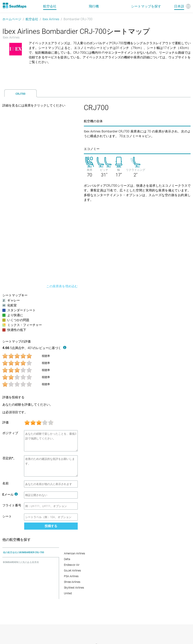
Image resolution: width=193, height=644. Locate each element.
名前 (6, 483)
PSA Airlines (71, 576)
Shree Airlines (72, 582)
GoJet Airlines (72, 571)
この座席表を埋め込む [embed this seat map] (62, 286)
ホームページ (12, 19)
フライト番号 (12, 505)
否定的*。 (9, 458)
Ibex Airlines (51, 19)
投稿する (51, 526)
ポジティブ (10, 433)
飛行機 (94, 6)
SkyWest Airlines (74, 588)
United (68, 593)
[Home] (14, 6)
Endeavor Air (72, 565)
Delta (67, 559)
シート (7, 516)
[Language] (182, 6)
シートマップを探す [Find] (146, 6)
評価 (6, 422)
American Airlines (74, 553)
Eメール (10, 495)
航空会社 (32, 19)
